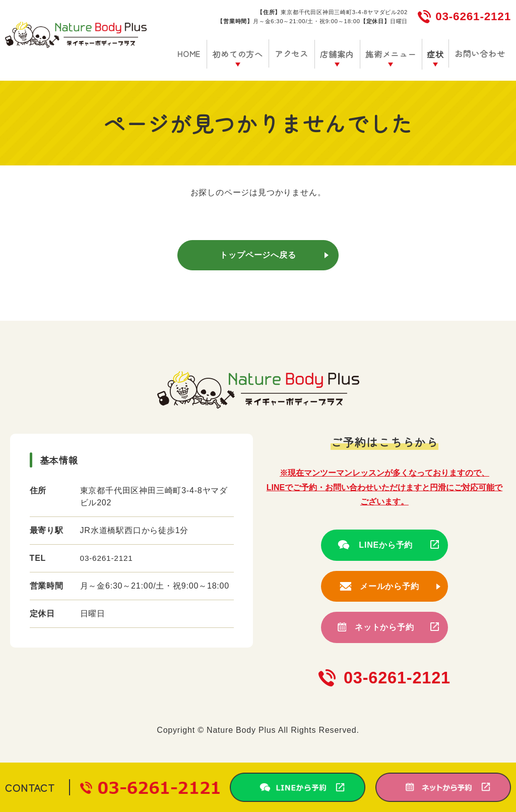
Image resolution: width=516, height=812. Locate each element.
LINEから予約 (384, 545)
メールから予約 (390, 586)
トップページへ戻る (258, 255)
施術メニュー (394, 54)
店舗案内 (341, 54)
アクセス (298, 53)
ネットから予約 (384, 627)
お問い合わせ (480, 53)
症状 (437, 54)
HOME (199, 53)
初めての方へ (246, 54)
